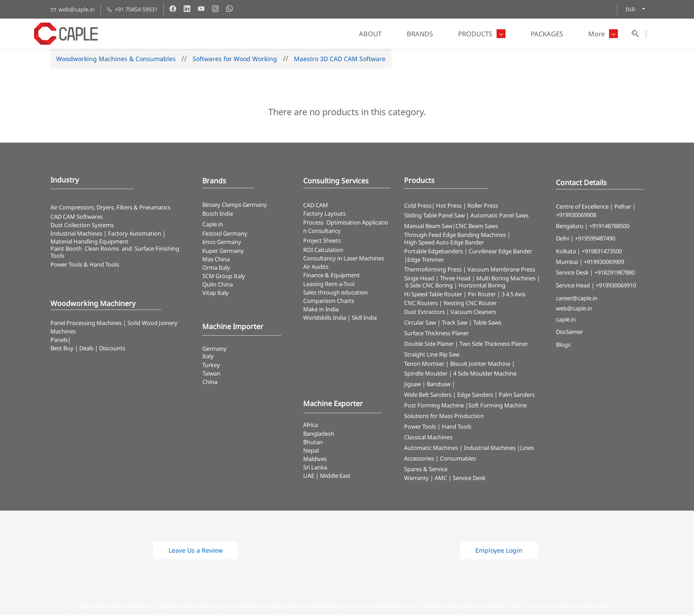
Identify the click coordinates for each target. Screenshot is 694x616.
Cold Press (418, 206)
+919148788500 (609, 227)
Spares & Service (426, 470)
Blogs (563, 346)
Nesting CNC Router (470, 304)
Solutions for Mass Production (444, 417)
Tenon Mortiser (424, 364)
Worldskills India (325, 319)
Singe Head (419, 279)
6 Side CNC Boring (429, 286)
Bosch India (218, 214)
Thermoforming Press (433, 270)
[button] (196, 551)
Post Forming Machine (434, 406)
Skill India (364, 319)
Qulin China (218, 286)
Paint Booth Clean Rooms (85, 249)
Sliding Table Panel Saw (434, 217)
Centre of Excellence (582, 207)
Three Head (455, 279)
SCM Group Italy (224, 277)
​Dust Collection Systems (83, 226)
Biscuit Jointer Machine (480, 364)
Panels (59, 341)
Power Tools (420, 427)
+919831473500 (602, 252)
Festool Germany (226, 234)
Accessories (419, 459)
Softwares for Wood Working (235, 60)
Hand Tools (457, 427)
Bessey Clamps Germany (235, 205)
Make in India (322, 310)
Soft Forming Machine (497, 406)
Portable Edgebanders (434, 252)
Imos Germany (222, 243)
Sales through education (335, 293)
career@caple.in (577, 299)
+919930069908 (576, 216)
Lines (527, 449)
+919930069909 (604, 263)
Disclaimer (569, 333)
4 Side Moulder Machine (485, 374)
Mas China (216, 260)
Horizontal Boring (482, 286)
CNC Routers (421, 304)
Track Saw (455, 323)
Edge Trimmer (426, 260)
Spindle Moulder (426, 374)
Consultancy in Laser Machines (344, 259)
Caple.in (213, 225)
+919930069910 (616, 286)
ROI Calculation (323, 251)
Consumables (458, 459)
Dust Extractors (424, 313)
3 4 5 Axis (513, 295)
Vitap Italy (216, 294)
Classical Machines (428, 438)
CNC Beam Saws (477, 227)
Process (315, 223)
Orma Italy (216, 268)
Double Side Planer (429, 345)
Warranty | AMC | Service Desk (445, 479)
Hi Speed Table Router (433, 295)
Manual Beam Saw (428, 227)
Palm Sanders (517, 395)
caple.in (566, 320)
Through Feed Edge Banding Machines (455, 236)
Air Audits (316, 268)
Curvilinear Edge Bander (500, 252)
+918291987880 (615, 273)
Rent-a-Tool (340, 285)
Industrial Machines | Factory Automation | (108, 234)
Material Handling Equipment (89, 242)
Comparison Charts (329, 302)
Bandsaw (439, 385)
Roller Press (483, 206)
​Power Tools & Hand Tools (85, 265)
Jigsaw (413, 385)
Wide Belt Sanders (428, 395)
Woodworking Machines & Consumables (116, 60)
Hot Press (449, 206)
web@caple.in (574, 310)
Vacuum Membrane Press (501, 270)
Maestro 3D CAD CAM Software (340, 60)
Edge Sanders (475, 395)
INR (630, 9)
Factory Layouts (324, 215)
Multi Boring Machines (506, 279)
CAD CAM (316, 206)
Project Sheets (322, 241)
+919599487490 (595, 240)
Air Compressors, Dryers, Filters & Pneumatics (110, 208)
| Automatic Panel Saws (497, 217)
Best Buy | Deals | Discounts (88, 349)
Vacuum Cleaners (473, 313)
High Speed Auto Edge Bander (444, 244)
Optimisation (343, 223)
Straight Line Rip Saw (432, 355)
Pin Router (482, 295)
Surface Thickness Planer (436, 334)
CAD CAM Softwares (77, 217)
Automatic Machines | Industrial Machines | (462, 449)
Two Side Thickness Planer (494, 345)
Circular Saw (420, 323)
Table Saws (487, 323)
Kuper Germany (223, 252)
